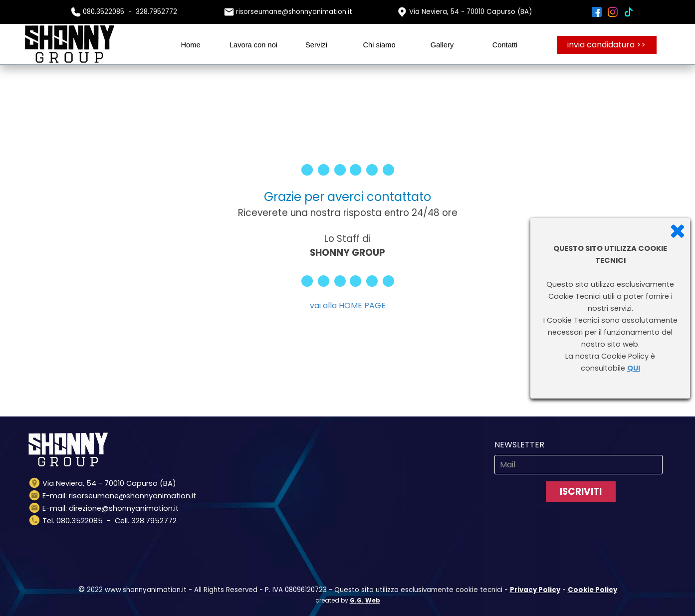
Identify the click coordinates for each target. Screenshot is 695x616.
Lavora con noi (253, 45)
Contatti (505, 45)
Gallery (442, 45)
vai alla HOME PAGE (348, 306)
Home (190, 45)
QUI (634, 368)
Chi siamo (379, 45)
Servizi (316, 45)
